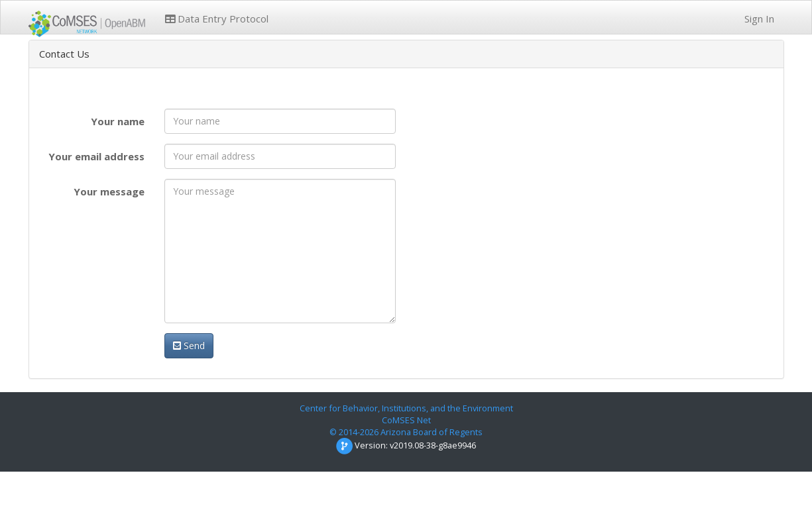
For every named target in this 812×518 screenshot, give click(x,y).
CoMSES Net (406, 420)
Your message (109, 191)
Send (189, 345)
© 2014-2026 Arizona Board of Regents (406, 432)
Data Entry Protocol (217, 19)
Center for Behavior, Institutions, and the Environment (406, 408)
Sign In (758, 19)
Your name (118, 121)
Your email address (96, 156)
